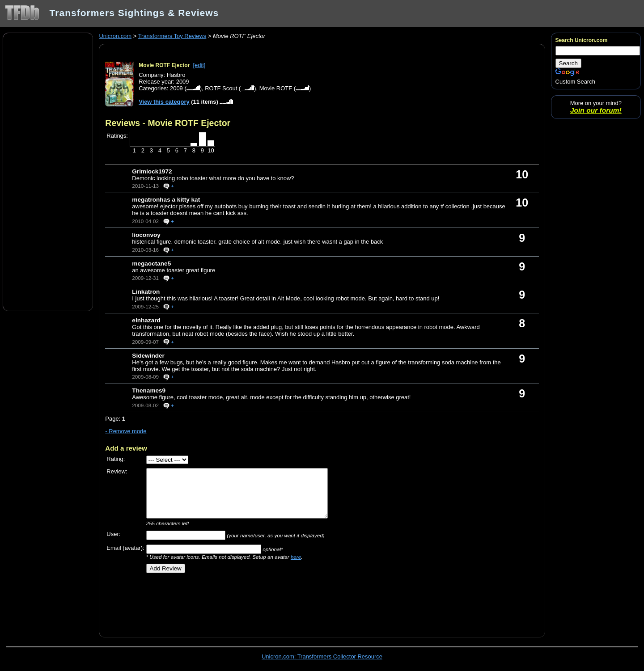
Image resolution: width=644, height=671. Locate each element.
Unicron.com (115, 36)
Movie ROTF (276, 88)
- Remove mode (126, 431)
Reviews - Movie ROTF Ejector (168, 123)
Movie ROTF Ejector (164, 65)
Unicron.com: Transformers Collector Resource (322, 656)
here (296, 557)
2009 (176, 88)
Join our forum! (596, 110)
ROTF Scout (221, 88)
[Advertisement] (48, 171)
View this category (164, 102)
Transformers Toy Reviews (172, 36)
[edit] (199, 65)
